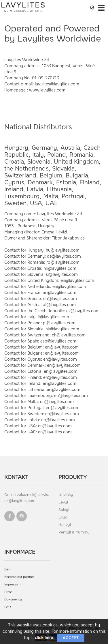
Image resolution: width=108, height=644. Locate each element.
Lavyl (63, 502)
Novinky (66, 495)
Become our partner (19, 577)
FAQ (8, 607)
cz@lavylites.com (20, 501)
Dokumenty (13, 599)
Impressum (12, 584)
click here (44, 638)
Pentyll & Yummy (74, 532)
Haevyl (65, 525)
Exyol (63, 517)
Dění (8, 569)
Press (8, 592)
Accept (71, 638)
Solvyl (64, 510)
